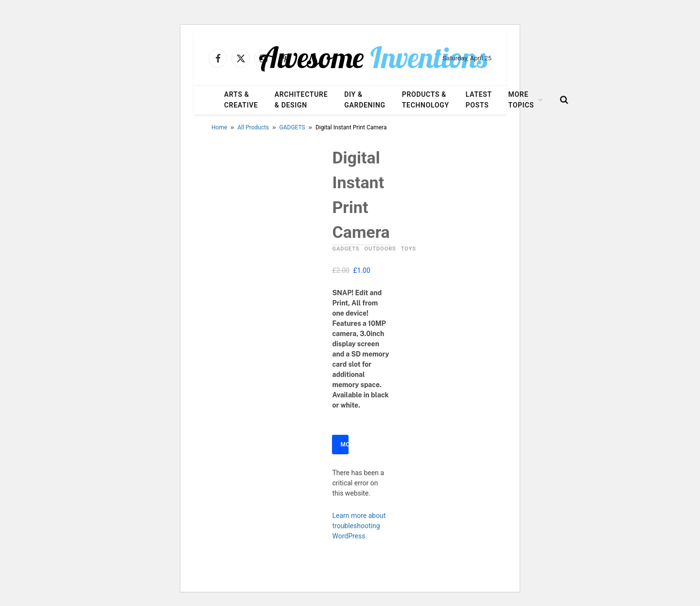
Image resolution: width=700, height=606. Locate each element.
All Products (254, 127)
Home (219, 127)
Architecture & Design (301, 100)
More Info (344, 445)
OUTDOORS (380, 249)
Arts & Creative (241, 100)
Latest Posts (479, 100)
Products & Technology (426, 100)
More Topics (521, 100)
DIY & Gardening (365, 100)
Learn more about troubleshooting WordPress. (359, 526)
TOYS (409, 249)
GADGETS (292, 127)
